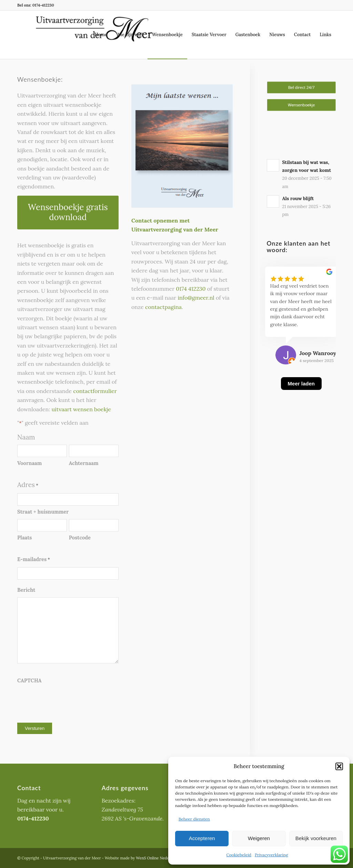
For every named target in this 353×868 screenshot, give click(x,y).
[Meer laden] (301, 392)
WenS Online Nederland (157, 858)
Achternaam (84, 463)
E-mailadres (34, 560)
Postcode (80, 538)
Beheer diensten (194, 819)
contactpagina (163, 307)
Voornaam (29, 463)
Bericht (26, 590)
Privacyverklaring (271, 855)
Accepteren (202, 838)
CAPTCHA (29, 680)
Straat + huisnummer (43, 512)
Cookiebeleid (239, 855)
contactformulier (95, 391)
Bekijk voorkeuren (316, 838)
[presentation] (70, 702)
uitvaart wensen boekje (81, 409)
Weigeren (259, 838)
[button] (339, 766)
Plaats (25, 538)
